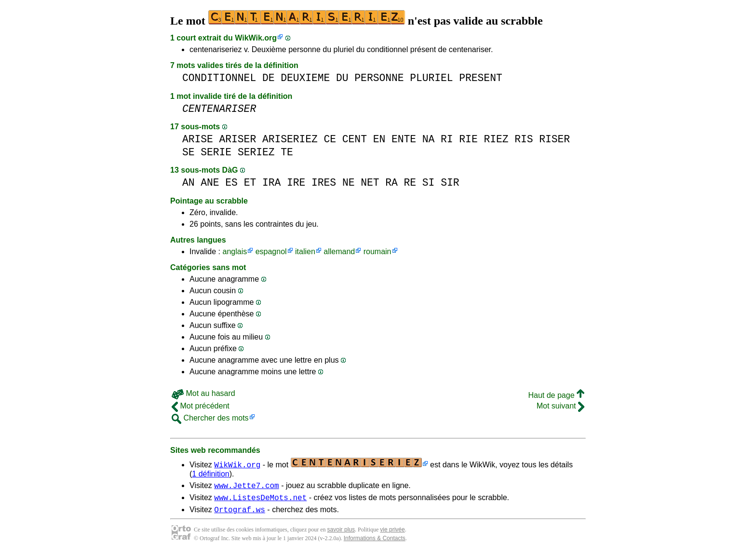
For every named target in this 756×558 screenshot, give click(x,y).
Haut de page (556, 395)
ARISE (198, 139)
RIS (524, 139)
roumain (378, 252)
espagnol (271, 252)
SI (429, 183)
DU (342, 78)
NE (349, 183)
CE (330, 139)
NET (370, 183)
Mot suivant (560, 406)
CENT (355, 139)
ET (250, 183)
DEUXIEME (305, 78)
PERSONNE (379, 78)
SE (189, 152)
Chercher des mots (210, 418)
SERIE (216, 152)
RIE (468, 139)
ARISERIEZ (290, 139)
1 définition (210, 474)
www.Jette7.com (246, 487)
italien (305, 252)
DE (269, 78)
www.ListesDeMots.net (260, 500)
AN (189, 183)
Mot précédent (201, 406)
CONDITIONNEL (219, 78)
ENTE (404, 139)
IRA (271, 183)
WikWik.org (256, 38)
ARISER (238, 139)
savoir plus (341, 534)
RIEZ (496, 139)
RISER (554, 139)
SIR (450, 183)
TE (287, 152)
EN (379, 139)
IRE (296, 183)
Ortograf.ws (240, 514)
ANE (210, 183)
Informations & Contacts (375, 543)
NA (429, 139)
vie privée (392, 534)
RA (391, 183)
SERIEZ (256, 152)
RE (410, 183)
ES (231, 183)
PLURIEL (431, 78)
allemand (339, 252)
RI (447, 139)
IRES (324, 183)
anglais (235, 252)
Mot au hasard (203, 393)
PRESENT (480, 78)
